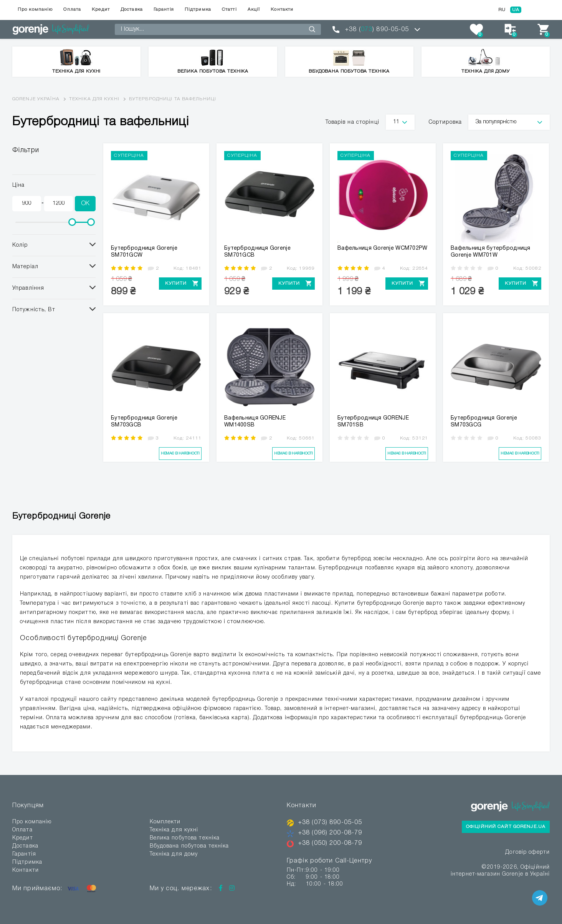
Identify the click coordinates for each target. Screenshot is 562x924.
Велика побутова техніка (185, 838)
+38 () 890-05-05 (377, 30)
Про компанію (35, 9)
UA (516, 10)
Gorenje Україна (36, 99)
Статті (229, 9)
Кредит (101, 9)
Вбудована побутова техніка (189, 846)
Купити (176, 283)
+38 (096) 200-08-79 (330, 833)
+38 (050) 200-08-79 (330, 843)
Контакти (282, 9)
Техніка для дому (174, 854)
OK (85, 204)
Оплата (72, 9)
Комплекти (165, 822)
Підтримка (198, 9)
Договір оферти (527, 852)
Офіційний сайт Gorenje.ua (506, 827)
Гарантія (164, 9)
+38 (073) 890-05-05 (330, 823)
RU (502, 10)
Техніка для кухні (94, 99)
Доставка (132, 9)
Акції (254, 9)
